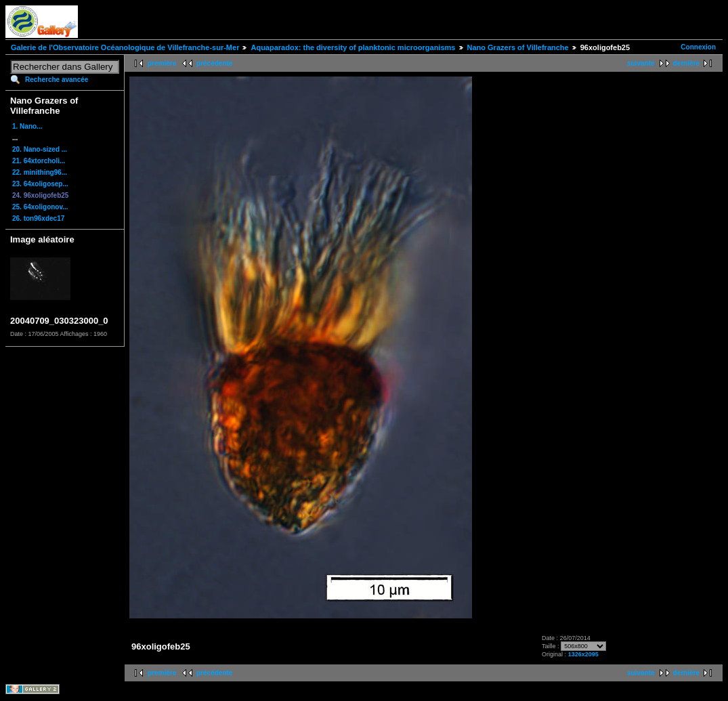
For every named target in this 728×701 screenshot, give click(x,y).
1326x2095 (583, 654)
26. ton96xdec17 (38, 218)
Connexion (698, 47)
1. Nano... (27, 126)
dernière (686, 63)
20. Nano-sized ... (40, 149)
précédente (214, 63)
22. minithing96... (40, 172)
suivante (641, 63)
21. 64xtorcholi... (39, 161)
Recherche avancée (57, 80)
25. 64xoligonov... (40, 207)
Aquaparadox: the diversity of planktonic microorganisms (353, 47)
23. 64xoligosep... (40, 184)
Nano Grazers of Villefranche (518, 47)
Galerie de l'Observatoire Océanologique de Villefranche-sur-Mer (125, 47)
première (162, 63)
